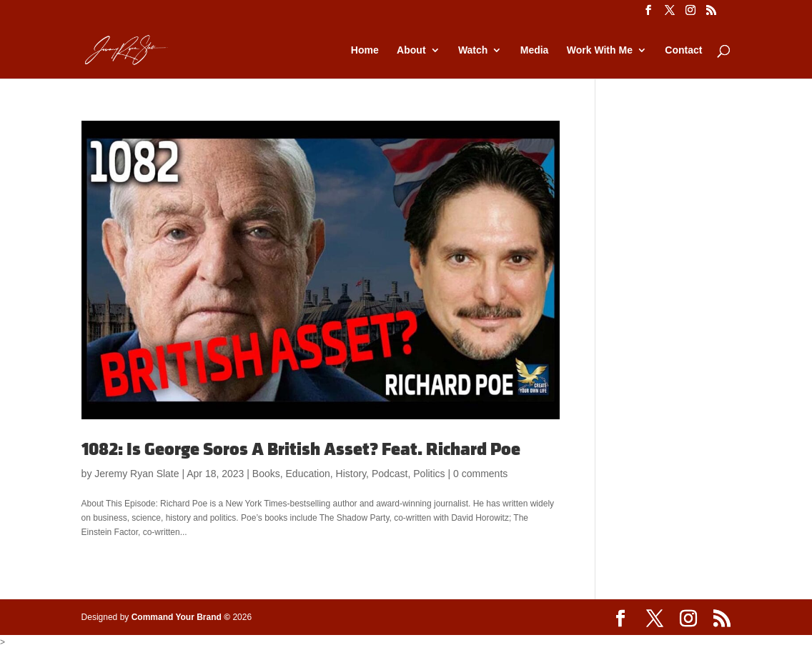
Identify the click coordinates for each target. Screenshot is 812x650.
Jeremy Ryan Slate (137, 474)
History (351, 474)
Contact (683, 50)
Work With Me (600, 50)
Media (535, 50)
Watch (473, 50)
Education (308, 474)
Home (365, 50)
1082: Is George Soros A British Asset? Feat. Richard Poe (301, 450)
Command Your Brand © (181, 617)
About (411, 50)
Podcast (390, 474)
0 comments (480, 474)
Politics (429, 474)
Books (266, 474)
